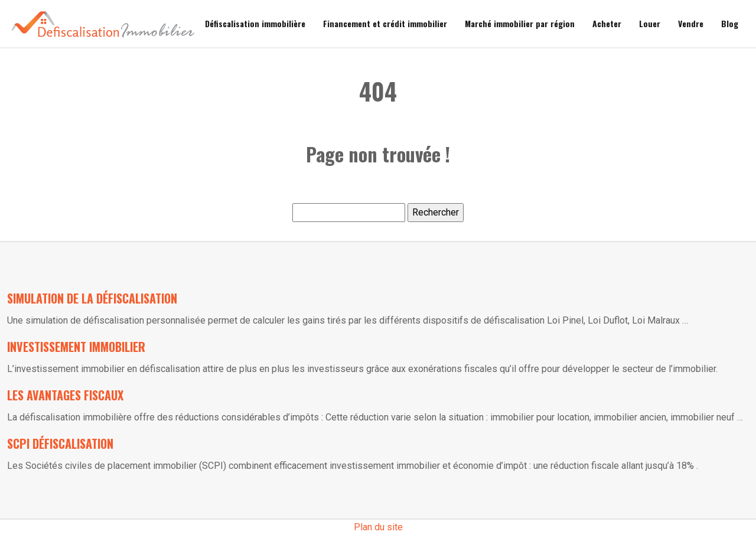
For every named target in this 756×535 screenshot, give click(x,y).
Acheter (607, 23)
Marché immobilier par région (520, 23)
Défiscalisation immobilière (255, 23)
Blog (730, 23)
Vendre (691, 23)
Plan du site (378, 527)
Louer (650, 23)
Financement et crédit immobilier (385, 23)
